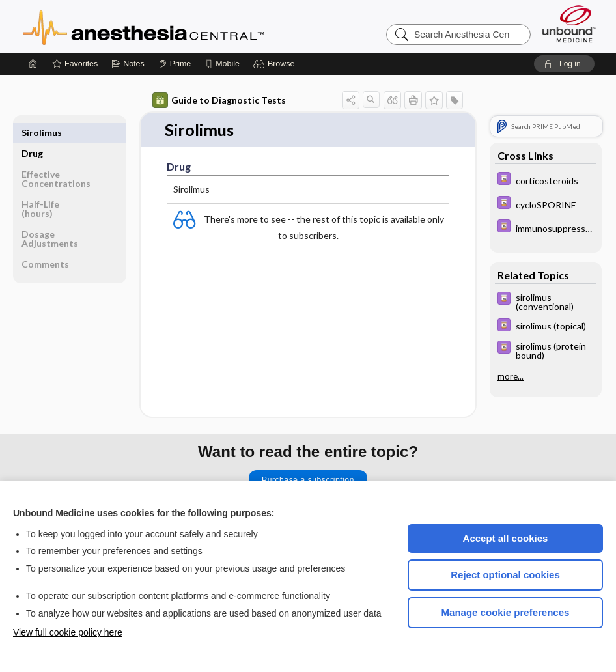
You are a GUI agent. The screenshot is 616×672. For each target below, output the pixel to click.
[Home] (33, 64)
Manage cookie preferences (506, 612)
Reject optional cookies (505, 575)
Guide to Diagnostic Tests (219, 100)
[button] (276, 64)
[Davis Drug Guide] (546, 180)
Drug (32, 133)
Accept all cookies (506, 538)
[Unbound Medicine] (569, 24)
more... (511, 376)
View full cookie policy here (68, 632)
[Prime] (175, 64)
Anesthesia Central (184, 26)
